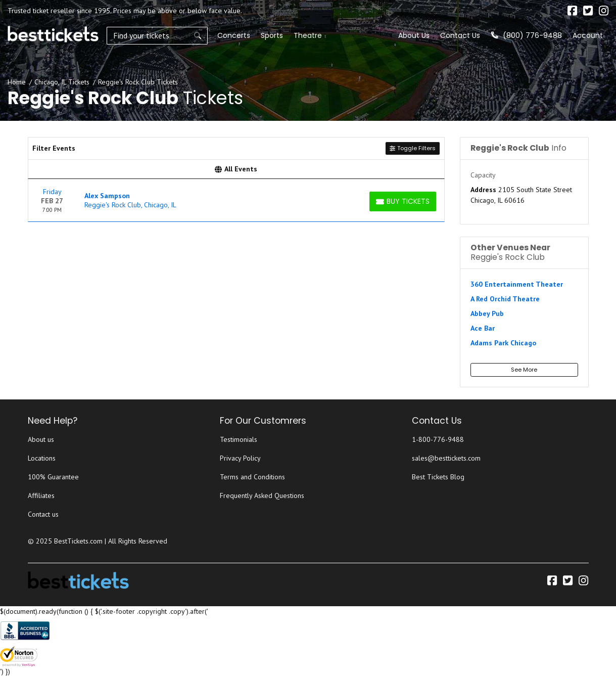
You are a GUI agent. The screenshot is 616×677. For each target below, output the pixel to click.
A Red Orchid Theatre (505, 299)
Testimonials (239, 439)
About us (41, 439)
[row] (236, 200)
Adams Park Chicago (503, 343)
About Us (414, 35)
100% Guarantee (53, 477)
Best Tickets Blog (438, 477)
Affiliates (41, 495)
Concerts (234, 35)
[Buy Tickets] (403, 201)
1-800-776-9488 (438, 439)
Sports (272, 35)
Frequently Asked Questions (262, 495)
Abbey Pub (487, 313)
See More (524, 370)
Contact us (43, 514)
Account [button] (588, 35)
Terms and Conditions (252, 477)
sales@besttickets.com (446, 458)
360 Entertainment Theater (517, 284)
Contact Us (460, 35)
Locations (42, 458)
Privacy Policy (240, 458)
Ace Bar (483, 328)
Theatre (308, 35)
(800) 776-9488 (527, 35)
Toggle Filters (412, 148)
